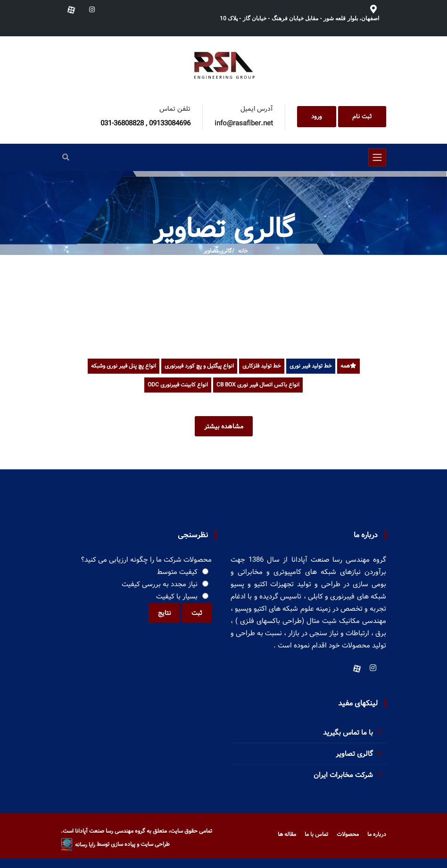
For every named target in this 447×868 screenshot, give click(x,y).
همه (348, 366)
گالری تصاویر (218, 251)
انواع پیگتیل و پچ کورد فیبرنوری (199, 366)
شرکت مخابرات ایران (343, 775)
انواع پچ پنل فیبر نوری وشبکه (124, 366)
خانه (243, 251)
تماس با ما (316, 834)
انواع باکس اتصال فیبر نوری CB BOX (258, 385)
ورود (317, 117)
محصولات (348, 834)
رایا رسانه (78, 845)
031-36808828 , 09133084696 (145, 123)
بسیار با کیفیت (177, 597)
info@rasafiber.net (244, 123)
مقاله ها (287, 834)
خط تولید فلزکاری (262, 366)
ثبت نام (362, 117)
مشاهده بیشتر (224, 426)
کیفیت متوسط (177, 572)
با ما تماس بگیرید (348, 733)
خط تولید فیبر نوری (311, 366)
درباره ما (377, 834)
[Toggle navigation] (377, 157)
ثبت (197, 613)
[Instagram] (373, 668)
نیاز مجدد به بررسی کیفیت (160, 584)
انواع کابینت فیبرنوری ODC (178, 385)
